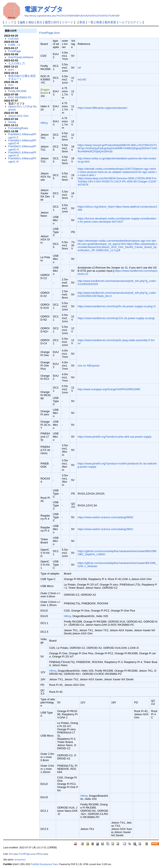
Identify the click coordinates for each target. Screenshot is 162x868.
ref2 (84, 79)
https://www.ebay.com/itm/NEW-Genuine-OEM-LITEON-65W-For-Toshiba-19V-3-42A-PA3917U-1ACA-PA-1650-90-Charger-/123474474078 (117, 181)
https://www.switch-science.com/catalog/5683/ (105, 517)
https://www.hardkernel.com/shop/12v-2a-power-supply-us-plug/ (116, 318)
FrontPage (46, 33)
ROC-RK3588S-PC (20, 97)
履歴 (48, 22)
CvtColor (13, 39)
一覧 (91, 22)
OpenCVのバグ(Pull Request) (22, 108)
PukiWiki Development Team (45, 864)
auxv (11, 70)
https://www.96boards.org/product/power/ (102, 108)
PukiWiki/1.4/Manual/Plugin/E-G (22, 148)
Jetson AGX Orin (18, 116)
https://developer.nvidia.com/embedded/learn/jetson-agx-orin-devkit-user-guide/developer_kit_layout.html (117, 242)
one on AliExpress (89, 366)
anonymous (20, 860)
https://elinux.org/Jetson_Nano (96, 207)
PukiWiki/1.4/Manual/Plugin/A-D (22, 154)
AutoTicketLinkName (21, 57)
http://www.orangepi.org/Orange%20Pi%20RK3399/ (109, 389)
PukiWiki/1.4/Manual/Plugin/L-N (22, 160)
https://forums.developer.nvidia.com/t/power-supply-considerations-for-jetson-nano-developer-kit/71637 (117, 220)
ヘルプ (123, 22)
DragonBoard (45, 91)
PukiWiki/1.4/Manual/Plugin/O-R (22, 142)
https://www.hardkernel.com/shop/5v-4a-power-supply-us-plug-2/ (117, 306)
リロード (67, 22)
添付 (56, 22)
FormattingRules (18, 128)
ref (79, 68)
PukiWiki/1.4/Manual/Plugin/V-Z (22, 136)
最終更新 (110, 22)
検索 (99, 22)
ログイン (136, 22)
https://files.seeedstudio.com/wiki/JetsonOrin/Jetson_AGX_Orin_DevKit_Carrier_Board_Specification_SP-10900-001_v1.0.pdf (117, 247)
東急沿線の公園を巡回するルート (22, 77)
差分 (39, 22)
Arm (57, 33)
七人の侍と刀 (16, 63)
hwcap (12, 122)
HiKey (44, 123)
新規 (82, 22)
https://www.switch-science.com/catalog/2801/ (105, 529)
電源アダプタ (44, 9)
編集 (23, 22)
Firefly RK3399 (17, 91)
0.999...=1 (14, 45)
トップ (9, 22)
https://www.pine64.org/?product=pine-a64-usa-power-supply (115, 437)
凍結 (31, 22)
